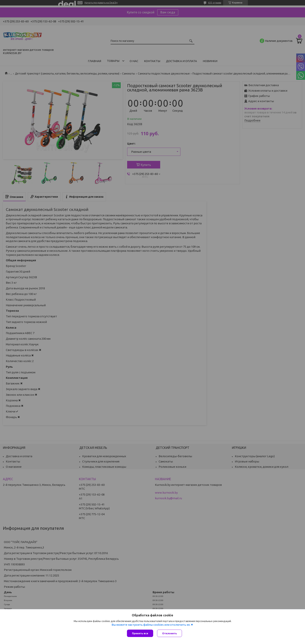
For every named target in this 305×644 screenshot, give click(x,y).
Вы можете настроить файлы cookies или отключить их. (151, 625)
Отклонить (170, 633)
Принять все (140, 633)
